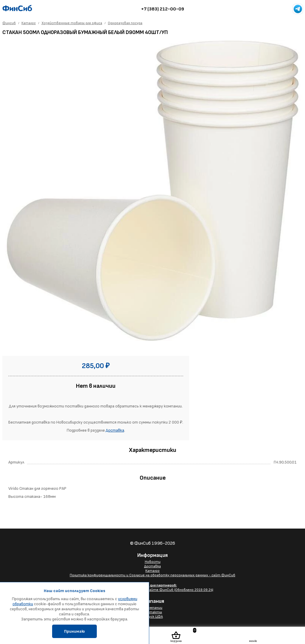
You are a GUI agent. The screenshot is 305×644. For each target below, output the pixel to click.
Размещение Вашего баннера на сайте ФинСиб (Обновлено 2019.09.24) (153, 588)
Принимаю (74, 631)
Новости (153, 562)
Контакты (152, 612)
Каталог (152, 571)
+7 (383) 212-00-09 (163, 9)
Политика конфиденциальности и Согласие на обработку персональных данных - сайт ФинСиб (152, 575)
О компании (152, 608)
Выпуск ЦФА (153, 617)
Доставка (115, 430)
